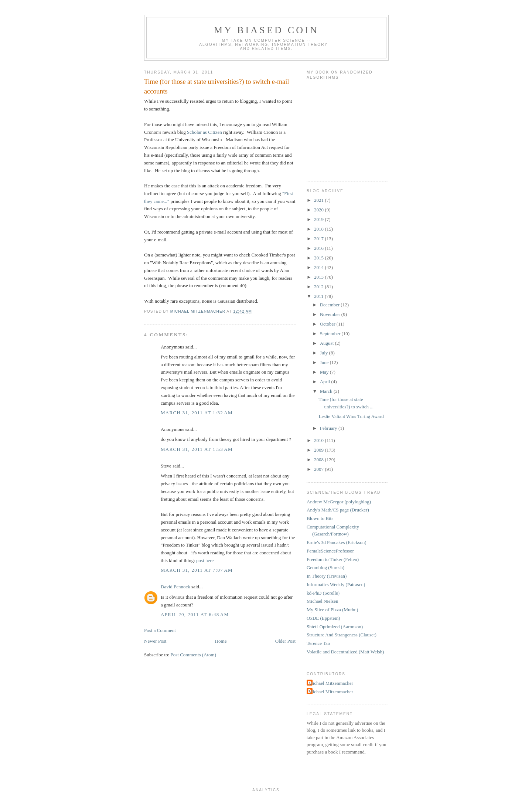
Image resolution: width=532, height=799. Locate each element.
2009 (319, 450)
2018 (319, 229)
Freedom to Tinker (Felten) (333, 559)
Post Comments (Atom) (194, 655)
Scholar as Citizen (204, 132)
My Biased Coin (266, 30)
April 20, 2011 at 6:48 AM (195, 614)
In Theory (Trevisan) (327, 576)
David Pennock (175, 587)
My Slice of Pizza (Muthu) (332, 610)
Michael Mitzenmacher (331, 683)
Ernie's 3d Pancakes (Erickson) (337, 542)
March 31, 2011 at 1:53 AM (197, 449)
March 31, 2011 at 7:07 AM (197, 570)
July (325, 353)
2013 (319, 277)
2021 (319, 200)
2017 (319, 239)
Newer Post (155, 641)
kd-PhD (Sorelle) (323, 593)
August (328, 343)
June (325, 362)
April (326, 382)
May (325, 372)
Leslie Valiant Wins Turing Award (351, 416)
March (327, 391)
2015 (319, 258)
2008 (319, 460)
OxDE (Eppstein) (323, 618)
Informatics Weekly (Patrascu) (336, 584)
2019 (319, 219)
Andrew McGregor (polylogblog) (339, 502)
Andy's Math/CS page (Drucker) (338, 510)
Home (221, 641)
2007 (319, 469)
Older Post (285, 641)
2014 (319, 267)
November (331, 314)
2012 (319, 287)
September (331, 334)
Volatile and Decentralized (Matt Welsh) (345, 652)
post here (205, 560)
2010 (319, 440)
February (329, 428)
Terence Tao (318, 643)
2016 (319, 248)
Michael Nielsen (323, 601)
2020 (319, 210)
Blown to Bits (320, 518)
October (328, 324)
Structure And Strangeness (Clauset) (342, 635)
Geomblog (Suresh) (325, 567)
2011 (319, 296)
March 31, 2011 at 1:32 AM (197, 413)
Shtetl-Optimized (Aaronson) (335, 627)
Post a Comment (160, 630)
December (330, 305)
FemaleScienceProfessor (330, 551)
